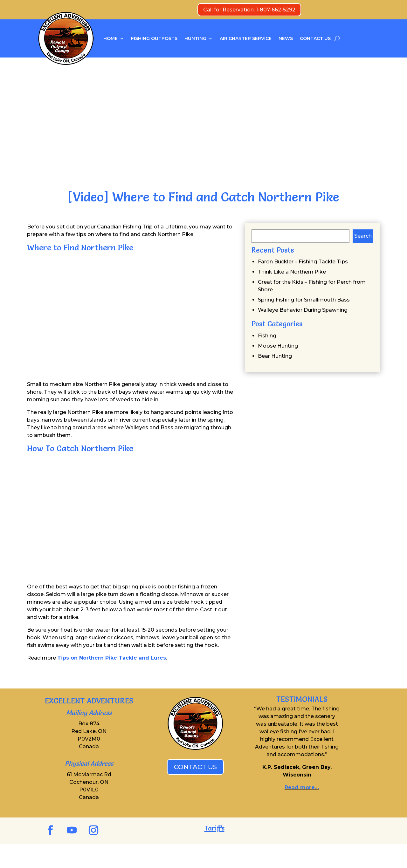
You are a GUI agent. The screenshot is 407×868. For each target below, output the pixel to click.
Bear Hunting (275, 356)
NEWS (286, 38)
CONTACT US (315, 38)
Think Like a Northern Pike (292, 272)
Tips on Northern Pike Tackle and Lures (112, 658)
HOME (110, 38)
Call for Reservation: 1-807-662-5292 (249, 10)
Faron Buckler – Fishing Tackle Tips (303, 262)
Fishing (267, 336)
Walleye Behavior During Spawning (303, 310)
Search (363, 236)
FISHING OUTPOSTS (154, 38)
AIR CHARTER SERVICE (246, 38)
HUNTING (195, 38)
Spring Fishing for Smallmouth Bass (304, 300)
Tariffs (214, 828)
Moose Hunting (278, 346)
